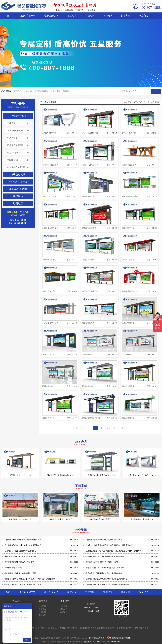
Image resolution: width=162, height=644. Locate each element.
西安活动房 (55, 628)
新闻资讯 (108, 16)
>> (114, 428)
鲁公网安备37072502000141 (120, 638)
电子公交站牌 (51, 16)
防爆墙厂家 (112, 628)
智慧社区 (72, 16)
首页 (8, 16)
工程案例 (90, 16)
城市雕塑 (104, 628)
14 (122, 428)
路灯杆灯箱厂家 (44, 628)
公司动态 (42, 606)
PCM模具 (89, 628)
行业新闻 (42, 612)
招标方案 (126, 16)
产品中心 (142, 102)
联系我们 (144, 16)
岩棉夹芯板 (121, 628)
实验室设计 (75, 628)
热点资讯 (42, 609)
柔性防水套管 (65, 628)
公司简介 (64, 606)
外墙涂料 (96, 628)
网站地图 (88, 642)
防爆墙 (142, 628)
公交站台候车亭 (28, 16)
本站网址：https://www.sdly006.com (106, 642)
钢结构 (129, 628)
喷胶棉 (82, 628)
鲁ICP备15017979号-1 (97, 638)
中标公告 (42, 615)
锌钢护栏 (135, 628)
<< (77, 428)
